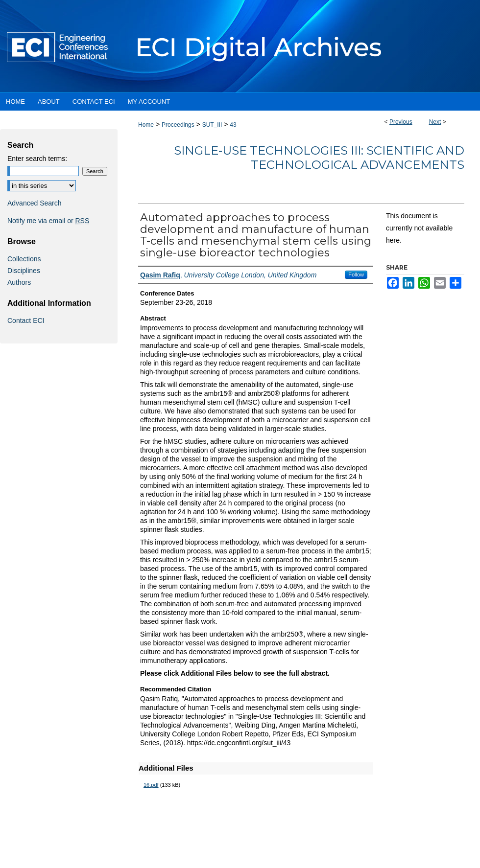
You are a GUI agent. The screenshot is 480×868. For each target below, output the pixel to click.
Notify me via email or (48, 221)
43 (233, 125)
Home (146, 125)
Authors (19, 282)
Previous (401, 122)
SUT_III (212, 125)
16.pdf (151, 785)
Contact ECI (26, 320)
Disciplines (24, 271)
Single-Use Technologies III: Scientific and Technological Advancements (319, 158)
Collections (24, 259)
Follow (356, 274)
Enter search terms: (37, 159)
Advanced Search (35, 203)
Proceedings (178, 125)
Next (435, 122)
